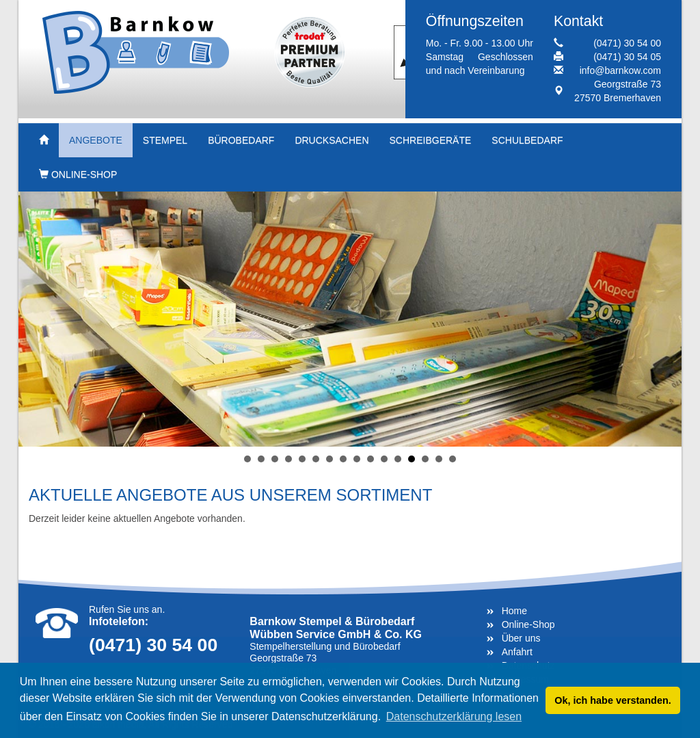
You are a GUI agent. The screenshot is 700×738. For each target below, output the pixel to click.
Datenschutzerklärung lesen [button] (454, 716)
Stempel (165, 140)
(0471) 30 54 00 (627, 43)
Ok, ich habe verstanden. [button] (612, 700)
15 (439, 459)
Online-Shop (78, 174)
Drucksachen (332, 140)
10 (371, 459)
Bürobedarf (241, 140)
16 (453, 459)
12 (398, 459)
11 (384, 459)
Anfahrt (517, 652)
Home (514, 611)
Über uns (521, 638)
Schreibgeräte (431, 140)
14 (425, 459)
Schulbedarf (527, 140)
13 (412, 459)
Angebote (96, 140)
